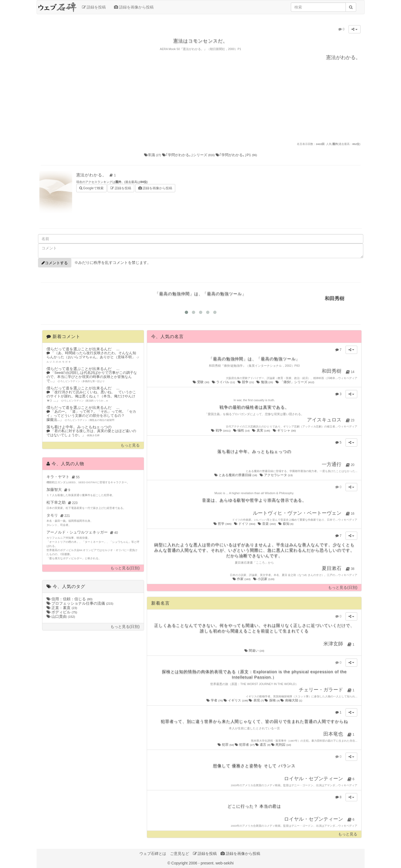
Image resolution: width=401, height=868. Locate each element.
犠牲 (242, 430)
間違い (254, 651)
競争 (246, 382)
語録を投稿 (94, 7)
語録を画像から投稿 (134, 7)
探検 (273, 700)
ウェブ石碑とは (153, 854)
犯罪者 (245, 745)
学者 (215, 700)
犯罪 (226, 745)
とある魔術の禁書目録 (236, 475)
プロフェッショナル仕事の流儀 (80, 603)
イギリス (236, 700)
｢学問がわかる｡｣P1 (236, 155)
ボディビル (62, 612)
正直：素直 (62, 608)
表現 (257, 700)
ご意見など (180, 854)
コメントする (55, 263)
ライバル (224, 382)
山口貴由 (61, 616)
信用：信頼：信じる (70, 599)
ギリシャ (285, 430)
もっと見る (130, 445)
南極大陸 (291, 700)
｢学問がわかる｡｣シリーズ (189, 155)
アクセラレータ (276, 475)
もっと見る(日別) (125, 568)
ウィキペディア (348, 378)
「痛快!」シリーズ (295, 382)
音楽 (267, 524)
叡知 (286, 524)
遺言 (263, 745)
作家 (242, 579)
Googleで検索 (91, 188)
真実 (261, 430)
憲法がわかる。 (97, 175)
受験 (201, 382)
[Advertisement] (201, 101)
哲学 (223, 524)
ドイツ (245, 524)
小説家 (264, 579)
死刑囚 (281, 745)
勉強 (265, 382)
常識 (153, 155)
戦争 (221, 430)
